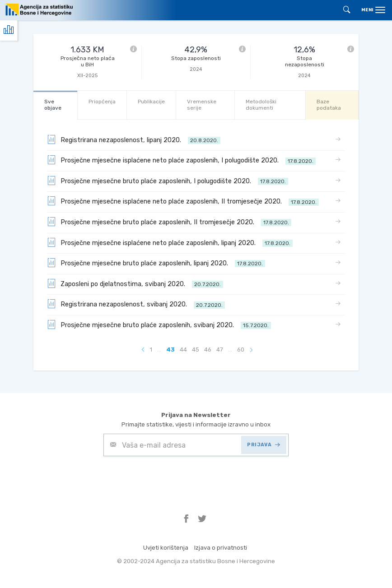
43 (170, 350)
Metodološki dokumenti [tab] (261, 104)
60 (241, 350)
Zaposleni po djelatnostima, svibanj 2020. (135, 283)
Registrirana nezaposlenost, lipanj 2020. (134, 139)
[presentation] (172, 478)
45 (196, 350)
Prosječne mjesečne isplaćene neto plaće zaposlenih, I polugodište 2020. (181, 160)
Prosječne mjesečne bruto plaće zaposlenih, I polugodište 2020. (168, 181)
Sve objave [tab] (53, 104)
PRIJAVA (264, 445)
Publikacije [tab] (151, 102)
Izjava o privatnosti (221, 548)
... (159, 350)
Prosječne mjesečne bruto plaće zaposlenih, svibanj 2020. (159, 324)
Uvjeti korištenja (166, 548)
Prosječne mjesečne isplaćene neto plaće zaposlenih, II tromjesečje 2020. (183, 201)
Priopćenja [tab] (102, 102)
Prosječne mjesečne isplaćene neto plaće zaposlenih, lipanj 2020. (170, 242)
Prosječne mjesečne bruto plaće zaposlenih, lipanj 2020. (156, 263)
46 (208, 350)
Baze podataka (329, 104)
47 (220, 350)
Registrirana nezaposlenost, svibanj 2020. (136, 304)
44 (183, 350)
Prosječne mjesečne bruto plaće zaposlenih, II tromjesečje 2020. (169, 222)
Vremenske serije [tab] (202, 104)
